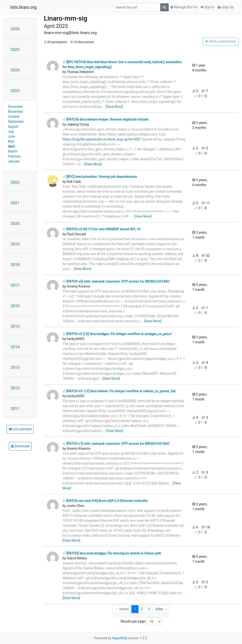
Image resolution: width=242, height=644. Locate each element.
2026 (15, 29)
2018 (15, 265)
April (12, 146)
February (14, 156)
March (13, 151)
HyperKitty (120, 638)
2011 (15, 409)
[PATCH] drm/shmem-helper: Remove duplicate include (106, 119)
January (14, 161)
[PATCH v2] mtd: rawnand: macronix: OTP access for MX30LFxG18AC (116, 281)
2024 (15, 70)
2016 (15, 306)
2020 (15, 223)
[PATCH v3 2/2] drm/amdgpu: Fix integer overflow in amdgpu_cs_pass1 (117, 334)
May (11, 141)
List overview (20, 429)
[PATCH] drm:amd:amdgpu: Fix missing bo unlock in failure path (112, 553)
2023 (15, 91)
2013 (15, 367)
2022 (15, 182)
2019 (15, 244)
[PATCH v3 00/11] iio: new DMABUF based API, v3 (102, 229)
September (16, 122)
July (11, 131)
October (14, 117)
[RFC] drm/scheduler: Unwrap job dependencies (100, 177)
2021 (15, 203)
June (12, 136)
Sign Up (226, 7)
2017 (15, 285)
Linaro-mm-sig (66, 18)
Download (20, 446)
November (16, 112)
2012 (15, 388)
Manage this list (184, 7)
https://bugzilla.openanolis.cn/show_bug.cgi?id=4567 (102, 139)
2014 (15, 347)
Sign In (207, 7)
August (13, 126)
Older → (161, 609)
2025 (15, 49)
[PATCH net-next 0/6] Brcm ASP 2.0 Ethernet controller (105, 501)
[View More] (114, 107)
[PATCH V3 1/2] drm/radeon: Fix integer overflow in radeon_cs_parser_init (119, 391)
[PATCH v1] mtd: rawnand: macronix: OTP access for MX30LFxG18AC (116, 444)
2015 (15, 326)
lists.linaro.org (24, 7)
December (16, 107)
